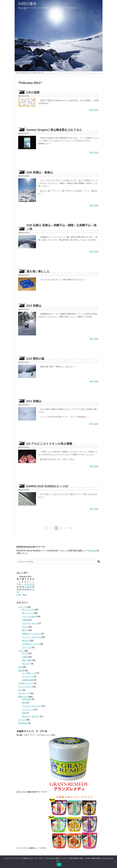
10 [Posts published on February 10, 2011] (26, 584)
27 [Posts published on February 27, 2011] (33, 590)
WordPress (23, 723)
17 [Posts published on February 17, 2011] (26, 587)
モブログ (22, 720)
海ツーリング (28, 613)
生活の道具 (27, 699)
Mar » (25, 595)
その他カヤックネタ (31, 644)
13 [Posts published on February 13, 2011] (33, 584)
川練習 (25, 620)
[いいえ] (114, 862)
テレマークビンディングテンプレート (30, 73)
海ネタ (25, 630)
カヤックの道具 (29, 617)
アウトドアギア (25, 687)
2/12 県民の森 (35, 359)
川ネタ (25, 627)
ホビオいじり (24, 693)
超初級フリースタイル (32, 634)
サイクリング (28, 676)
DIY (20, 690)
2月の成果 (33, 92)
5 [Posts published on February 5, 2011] (30, 582)
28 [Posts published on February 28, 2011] (18, 592)
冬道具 (25, 657)
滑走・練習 (27, 660)
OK (59, 865)
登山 (20, 667)
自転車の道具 (28, 680)
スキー (21, 651)
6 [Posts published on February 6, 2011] (33, 582)
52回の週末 (27, 4)
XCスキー (26, 664)
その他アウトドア (26, 683)
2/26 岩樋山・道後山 (40, 172)
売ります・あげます (31, 716)
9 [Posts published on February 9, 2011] (22, 584)
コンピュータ (28, 710)
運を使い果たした (38, 271)
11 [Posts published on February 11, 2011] (28, 584)
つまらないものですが (32, 706)
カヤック (22, 607)
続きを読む (94, 110)
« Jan (19, 595)
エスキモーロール (30, 623)
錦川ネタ (26, 641)
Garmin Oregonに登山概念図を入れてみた (54, 130)
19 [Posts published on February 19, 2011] (31, 587)
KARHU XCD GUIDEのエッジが (47, 486)
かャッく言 (27, 647)
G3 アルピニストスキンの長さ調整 (49, 444)
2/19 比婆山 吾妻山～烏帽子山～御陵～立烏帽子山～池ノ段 (61, 227)
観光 (24, 703)
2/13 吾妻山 (34, 306)
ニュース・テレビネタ (32, 637)
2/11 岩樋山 (34, 401)
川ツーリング (28, 610)
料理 (24, 713)
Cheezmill (93, 551)
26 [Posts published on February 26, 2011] (31, 590)
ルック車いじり (29, 673)
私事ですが (23, 697)
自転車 (21, 671)
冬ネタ (25, 653)
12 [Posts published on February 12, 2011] (31, 584)
